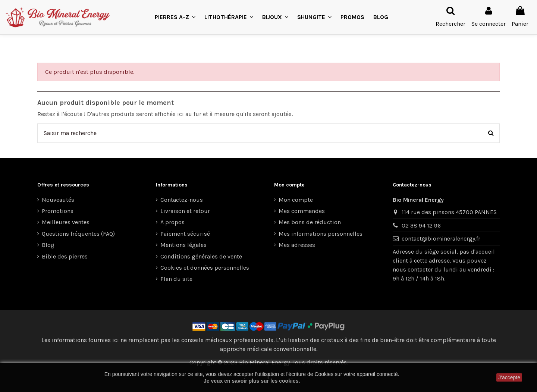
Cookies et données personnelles (205, 268)
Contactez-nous (182, 200)
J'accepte (509, 377)
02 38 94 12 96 (421, 225)
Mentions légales (183, 245)
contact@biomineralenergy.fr (441, 239)
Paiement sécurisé (185, 234)
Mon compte (296, 200)
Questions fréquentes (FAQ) (78, 234)
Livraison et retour (185, 211)
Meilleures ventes (66, 222)
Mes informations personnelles (321, 234)
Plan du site (176, 279)
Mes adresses (297, 245)
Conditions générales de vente (201, 256)
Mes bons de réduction (310, 222)
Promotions (58, 211)
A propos (172, 222)
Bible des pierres (65, 256)
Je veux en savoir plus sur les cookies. (252, 381)
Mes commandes (302, 211)
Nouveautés (58, 200)
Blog (48, 245)
